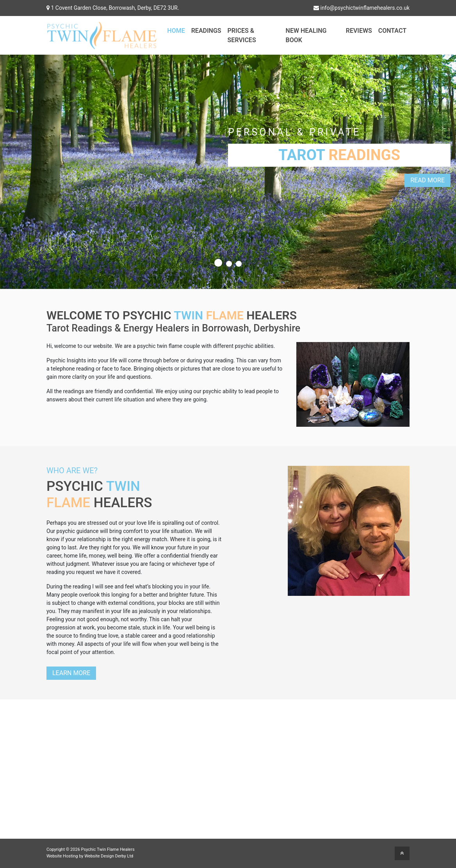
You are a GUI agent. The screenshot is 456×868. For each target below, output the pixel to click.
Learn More (71, 673)
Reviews (359, 31)
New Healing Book (306, 35)
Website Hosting (62, 856)
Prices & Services (242, 35)
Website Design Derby (105, 856)
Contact (392, 31)
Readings (206, 31)
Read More (427, 180)
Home (176, 31)
